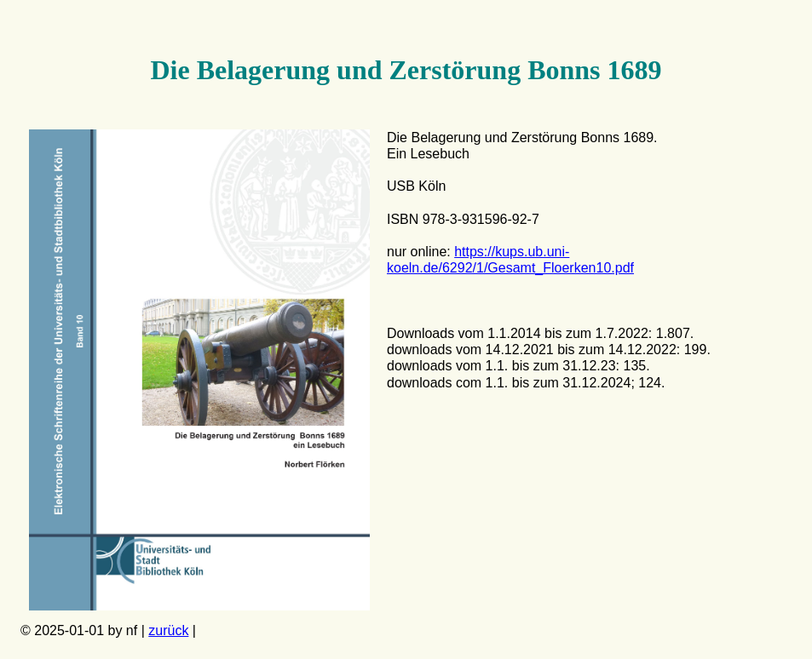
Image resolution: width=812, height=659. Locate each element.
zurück (168, 630)
